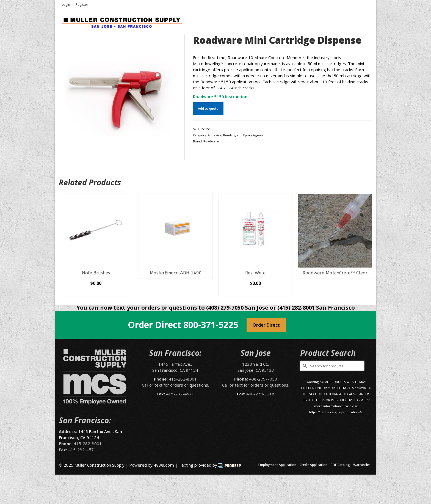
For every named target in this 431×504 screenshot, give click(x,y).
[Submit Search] (304, 366)
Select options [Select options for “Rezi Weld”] (255, 292)
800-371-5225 (211, 325)
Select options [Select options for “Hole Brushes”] (96, 292)
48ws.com (164, 465)
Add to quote (208, 108)
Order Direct (266, 325)
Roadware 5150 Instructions (221, 97)
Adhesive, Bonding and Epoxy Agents (236, 135)
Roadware (211, 141)
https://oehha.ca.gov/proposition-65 (336, 412)
